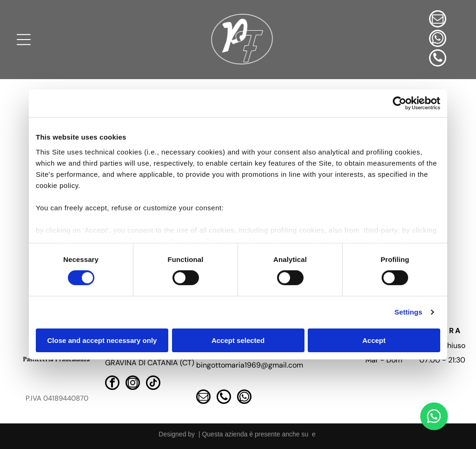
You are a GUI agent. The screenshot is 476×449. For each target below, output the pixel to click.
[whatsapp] (438, 40)
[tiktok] (153, 384)
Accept (374, 340)
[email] (438, 20)
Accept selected (238, 340)
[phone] (438, 59)
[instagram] (133, 384)
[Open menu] (24, 40)
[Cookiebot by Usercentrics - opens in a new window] (400, 103)
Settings (409, 312)
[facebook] (112, 384)
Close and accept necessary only (102, 340)
